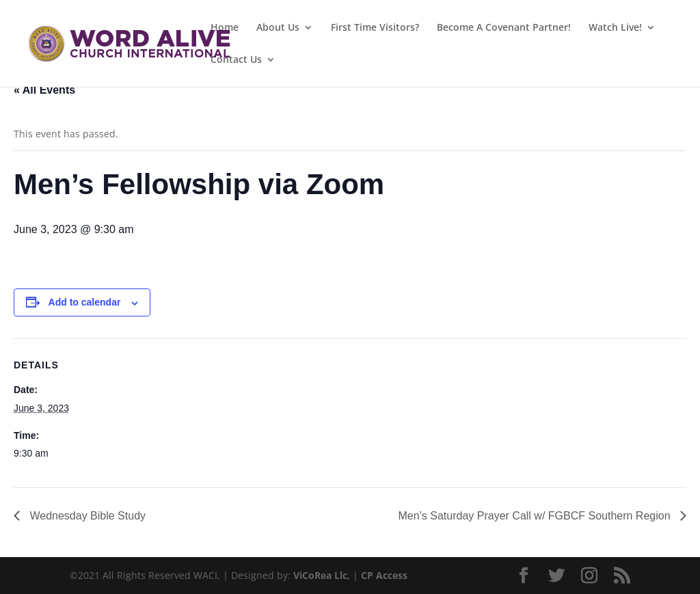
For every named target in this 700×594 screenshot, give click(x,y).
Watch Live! (615, 28)
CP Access (384, 575)
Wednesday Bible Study (86, 516)
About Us (278, 28)
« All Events (44, 90)
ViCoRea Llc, (322, 575)
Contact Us (236, 60)
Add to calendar (85, 302)
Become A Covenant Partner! (504, 28)
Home (225, 28)
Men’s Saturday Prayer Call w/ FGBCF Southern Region (536, 516)
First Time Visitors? (375, 28)
